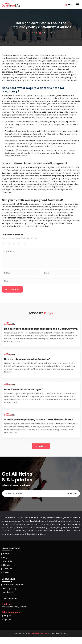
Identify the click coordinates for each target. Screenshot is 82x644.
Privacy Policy (10, 588)
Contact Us (9, 592)
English (8, 616)
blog (39, 32)
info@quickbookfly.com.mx (14, 607)
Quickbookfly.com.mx (38, 633)
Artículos (8, 569)
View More (41, 446)
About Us (8, 561)
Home (30, 32)
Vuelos (6, 572)
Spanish (8, 619)
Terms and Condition (13, 585)
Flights (6, 565)
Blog (5, 557)
